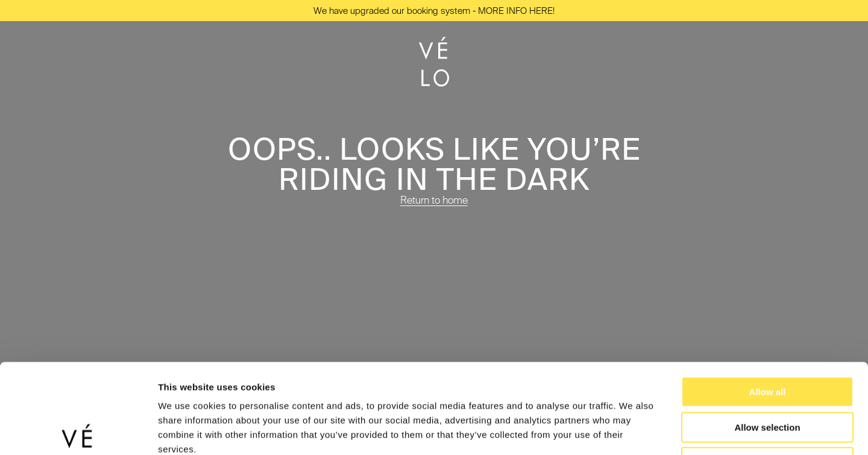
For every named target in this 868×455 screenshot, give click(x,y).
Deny (768, 378)
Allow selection (767, 343)
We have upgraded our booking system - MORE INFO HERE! (434, 11)
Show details (633, 431)
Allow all (768, 308)
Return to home (434, 200)
